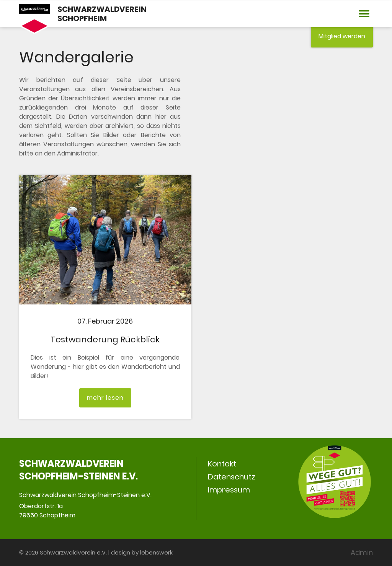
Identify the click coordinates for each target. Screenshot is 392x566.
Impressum (229, 490)
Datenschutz (232, 477)
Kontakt (222, 464)
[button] (364, 14)
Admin (362, 552)
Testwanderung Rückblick (105, 339)
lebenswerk (156, 552)
